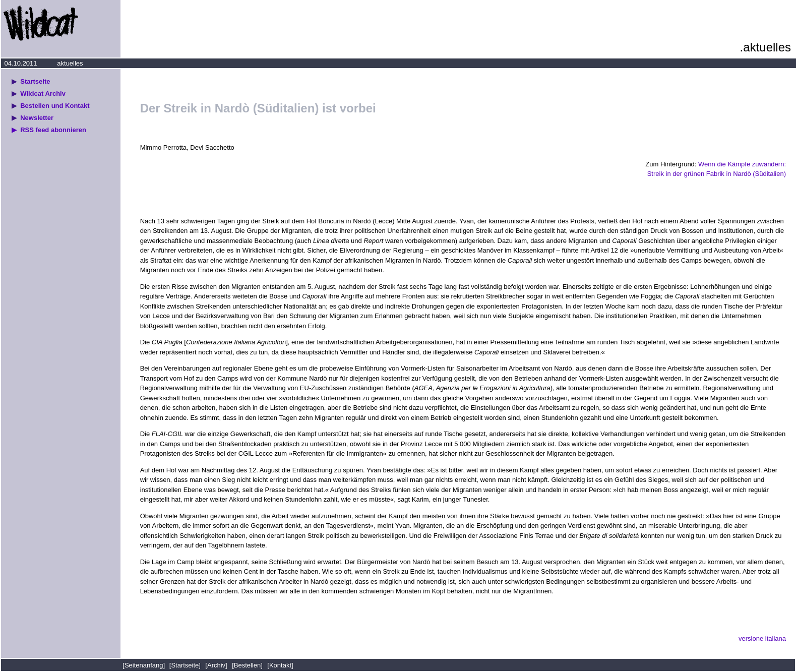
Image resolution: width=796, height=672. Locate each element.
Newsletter (37, 118)
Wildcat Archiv (43, 94)
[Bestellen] (247, 665)
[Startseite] (185, 665)
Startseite (35, 81)
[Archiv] (216, 665)
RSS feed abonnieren (53, 130)
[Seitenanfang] (144, 665)
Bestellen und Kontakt (55, 106)
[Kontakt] (280, 665)
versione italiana (762, 638)
